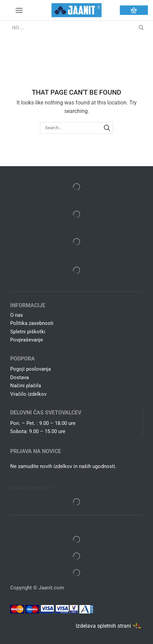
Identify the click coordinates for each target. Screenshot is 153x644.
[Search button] (141, 27)
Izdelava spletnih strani (103, 626)
